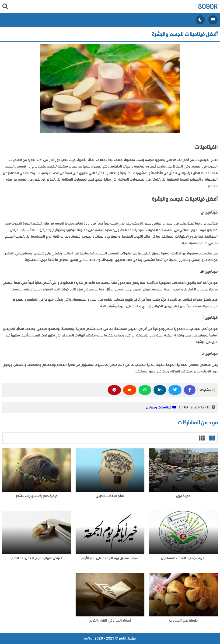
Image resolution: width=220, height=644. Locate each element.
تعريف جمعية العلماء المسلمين (183, 558)
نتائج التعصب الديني (110, 496)
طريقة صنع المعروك (183, 621)
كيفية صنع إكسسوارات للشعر (37, 496)
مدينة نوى (183, 496)
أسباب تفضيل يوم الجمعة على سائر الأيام (110, 558)
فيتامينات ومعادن (159, 407)
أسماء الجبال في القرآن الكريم (110, 621)
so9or (208, 6)
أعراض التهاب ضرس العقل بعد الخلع (37, 558)
